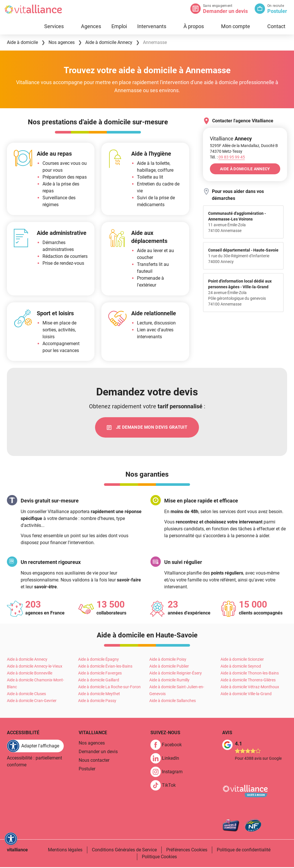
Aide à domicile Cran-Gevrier (32, 701)
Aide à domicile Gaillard (99, 681)
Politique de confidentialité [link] (244, 851)
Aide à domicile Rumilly (169, 681)
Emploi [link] (119, 26)
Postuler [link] (87, 770)
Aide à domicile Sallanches (173, 701)
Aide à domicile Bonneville (30, 674)
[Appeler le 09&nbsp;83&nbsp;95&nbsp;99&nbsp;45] (232, 157)
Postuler (277, 11)
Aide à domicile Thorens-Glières (248, 681)
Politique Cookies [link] (159, 858)
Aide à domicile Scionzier (242, 660)
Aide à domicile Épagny (98, 660)
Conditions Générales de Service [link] (124, 851)
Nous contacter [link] (94, 761)
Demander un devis (225, 11)
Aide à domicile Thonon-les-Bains (250, 674)
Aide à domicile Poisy (168, 660)
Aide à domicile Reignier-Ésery (176, 674)
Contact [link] (276, 26)
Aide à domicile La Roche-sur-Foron (109, 688)
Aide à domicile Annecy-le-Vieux (35, 667)
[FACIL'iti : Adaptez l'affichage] (35, 747)
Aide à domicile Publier (169, 667)
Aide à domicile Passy (97, 701)
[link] (147, 428)
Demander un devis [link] (98, 752)
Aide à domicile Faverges (100, 674)
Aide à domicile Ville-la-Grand (246, 695)
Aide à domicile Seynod (241, 667)
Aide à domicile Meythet (99, 695)
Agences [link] (91, 26)
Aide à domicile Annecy (27, 660)
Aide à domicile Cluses (26, 695)
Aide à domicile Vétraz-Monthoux (250, 688)
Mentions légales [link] (65, 851)
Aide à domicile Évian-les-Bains (105, 667)
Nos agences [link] (92, 744)
